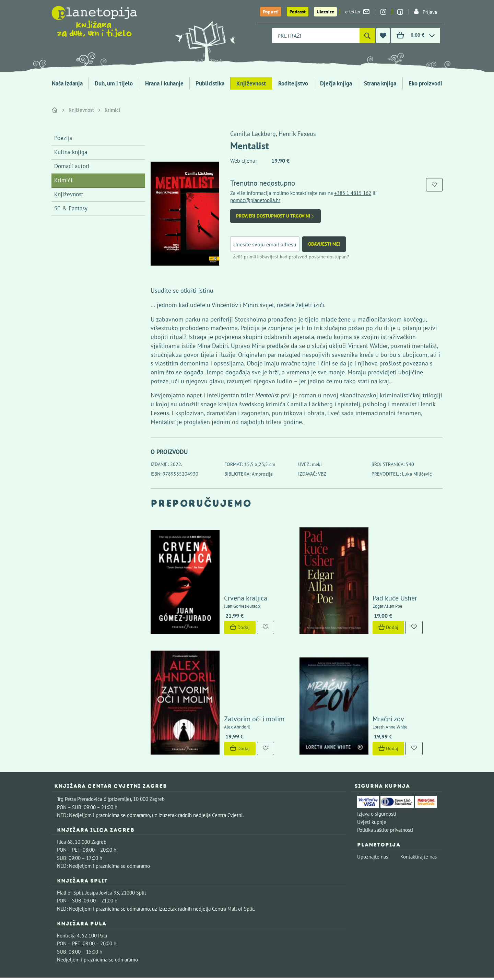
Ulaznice (325, 12)
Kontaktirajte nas (419, 791)
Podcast (298, 12)
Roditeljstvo (293, 83)
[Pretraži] (367, 36)
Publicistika (210, 83)
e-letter (357, 12)
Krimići (112, 110)
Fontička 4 (68, 870)
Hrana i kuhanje (164, 83)
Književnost (251, 83)
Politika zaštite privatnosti (385, 765)
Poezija (63, 138)
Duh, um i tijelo (114, 83)
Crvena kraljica (226, 565)
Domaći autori (72, 166)
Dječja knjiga (336, 83)
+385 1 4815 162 (353, 193)
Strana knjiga (380, 83)
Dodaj (220, 594)
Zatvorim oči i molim (234, 654)
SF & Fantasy (71, 208)
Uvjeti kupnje (372, 757)
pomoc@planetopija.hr (255, 200)
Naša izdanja (67, 83)
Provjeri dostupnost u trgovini (275, 216)
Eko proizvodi (425, 83)
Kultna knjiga (71, 152)
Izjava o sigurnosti (377, 749)
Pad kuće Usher (375, 565)
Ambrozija (262, 474)
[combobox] (316, 36)
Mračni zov (369, 654)
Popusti (271, 12)
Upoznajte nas (373, 791)
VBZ (322, 474)
